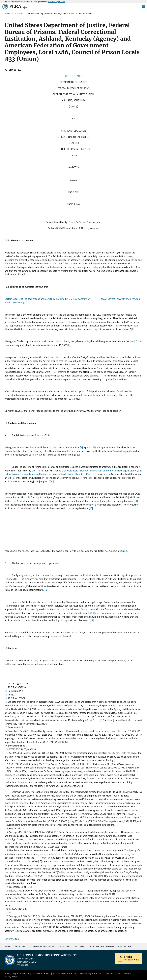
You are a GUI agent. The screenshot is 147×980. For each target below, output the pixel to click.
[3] (116, 326)
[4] (132, 329)
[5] (136, 341)
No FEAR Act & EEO (41, 973)
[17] (17, 579)
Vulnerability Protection (91, 973)
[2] (26, 302)
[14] (136, 501)
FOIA (7, 973)
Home (7, 14)
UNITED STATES (73, 76)
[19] (46, 590)
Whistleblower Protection (65, 973)
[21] (90, 613)
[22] (92, 620)
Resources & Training (102, 946)
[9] (79, 455)
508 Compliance (124, 973)
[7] (100, 376)
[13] (28, 497)
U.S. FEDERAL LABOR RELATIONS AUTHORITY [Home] (47, 955)
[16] (126, 551)
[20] (63, 609)
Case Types (65, 946)
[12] (52, 482)
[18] (25, 583)
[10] (33, 471)
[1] (125, 253)
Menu (144, 7)
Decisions (18, 14)
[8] (81, 447)
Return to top (12, 939)
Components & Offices (42, 946)
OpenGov (109, 973)
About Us (20, 946)
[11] (94, 474)
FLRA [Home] (19, 7)
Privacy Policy (11, 977)
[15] (91, 508)
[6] (69, 345)
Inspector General (21, 973)
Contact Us (125, 946)
